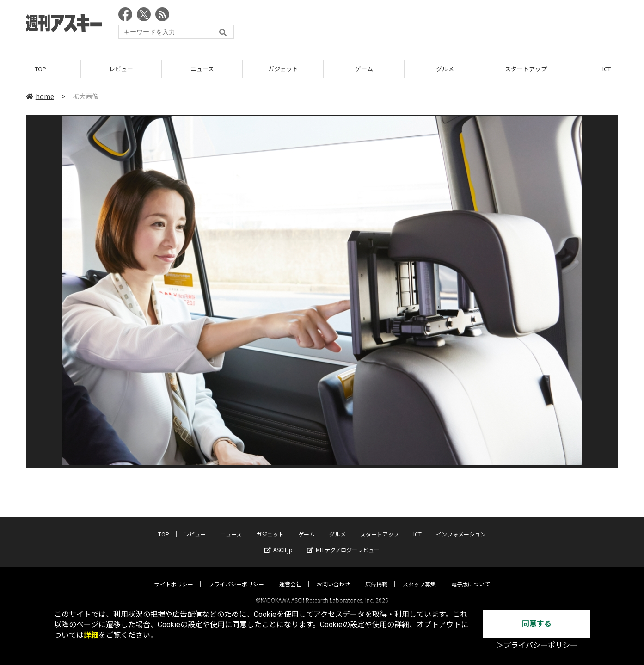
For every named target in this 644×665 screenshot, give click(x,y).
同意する (537, 624)
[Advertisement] (450, 25)
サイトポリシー (174, 576)
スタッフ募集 (419, 576)
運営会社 (290, 576)
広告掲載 (376, 576)
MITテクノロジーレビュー (343, 542)
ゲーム (364, 69)
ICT (417, 526)
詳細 (91, 635)
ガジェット (283, 69)
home (40, 97)
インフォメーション (461, 526)
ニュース (202, 69)
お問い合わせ (333, 576)
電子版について (471, 576)
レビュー (121, 69)
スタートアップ (526, 69)
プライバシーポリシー (236, 576)
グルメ (445, 69)
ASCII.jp (279, 542)
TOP (40, 69)
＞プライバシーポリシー (537, 645)
